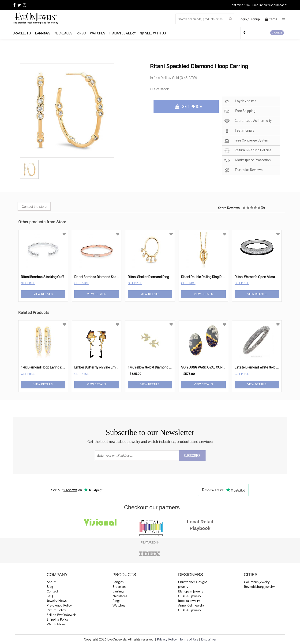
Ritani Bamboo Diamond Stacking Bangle (105, 277)
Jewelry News (57, 601)
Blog (50, 586)
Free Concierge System (247, 141)
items (271, 19)
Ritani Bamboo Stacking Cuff (42, 277)
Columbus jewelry (257, 582)
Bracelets (22, 33)
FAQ (50, 596)
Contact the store (34, 207)
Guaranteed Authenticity (248, 121)
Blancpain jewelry (191, 591)
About (51, 582)
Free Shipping (240, 111)
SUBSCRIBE (192, 456)
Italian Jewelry (123, 33)
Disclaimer (209, 639)
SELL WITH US (153, 33)
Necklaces (64, 33)
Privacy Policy (167, 639)
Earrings (43, 33)
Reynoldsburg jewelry (259, 586)
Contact (52, 591)
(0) (263, 208)
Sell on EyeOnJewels (61, 615)
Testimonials (239, 131)
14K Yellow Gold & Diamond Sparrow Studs (159, 367)
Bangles (118, 582)
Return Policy (56, 610)
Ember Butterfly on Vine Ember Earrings (104, 367)
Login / (244, 19)
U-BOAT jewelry (190, 596)
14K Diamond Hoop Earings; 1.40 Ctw (48, 367)
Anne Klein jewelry (191, 605)
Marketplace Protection (247, 160)
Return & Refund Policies (248, 151)
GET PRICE (189, 106)
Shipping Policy (58, 619)
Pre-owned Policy (59, 605)
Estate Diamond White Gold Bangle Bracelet (267, 367)
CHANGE (277, 33)
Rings (81, 33)
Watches (98, 33)
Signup (255, 19)
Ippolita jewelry (189, 601)
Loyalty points (240, 101)
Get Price (28, 283)
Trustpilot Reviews (243, 170)
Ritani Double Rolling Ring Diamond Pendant (214, 277)
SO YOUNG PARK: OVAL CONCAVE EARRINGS (214, 367)
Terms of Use (189, 639)
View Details (43, 294)
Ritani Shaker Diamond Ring (148, 277)
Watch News (56, 624)
